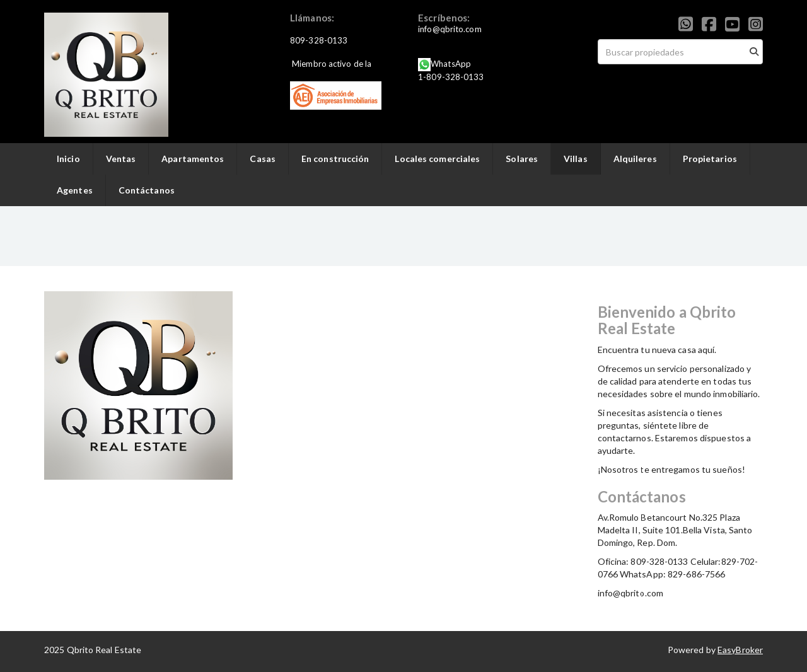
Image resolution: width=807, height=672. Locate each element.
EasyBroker (740, 650)
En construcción (335, 159)
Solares (522, 159)
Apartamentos (193, 159)
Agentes (75, 190)
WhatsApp (451, 64)
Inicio (68, 159)
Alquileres (635, 159)
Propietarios (710, 159)
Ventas (121, 159)
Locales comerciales (437, 159)
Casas (263, 159)
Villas (576, 159)
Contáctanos (147, 190)
